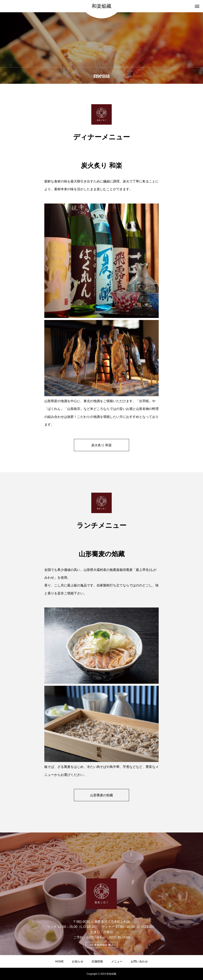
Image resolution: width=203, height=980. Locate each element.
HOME (59, 961)
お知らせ (78, 961)
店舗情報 (97, 961)
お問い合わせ (139, 961)
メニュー (117, 961)
